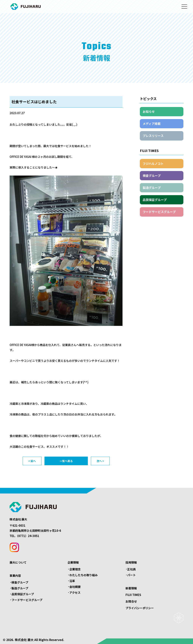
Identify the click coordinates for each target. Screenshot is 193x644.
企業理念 (75, 569)
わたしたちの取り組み (83, 575)
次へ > (100, 461)
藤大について (18, 562)
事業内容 (15, 576)
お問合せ (131, 601)
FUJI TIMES (133, 595)
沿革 (72, 581)
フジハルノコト (153, 163)
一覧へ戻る (66, 461)
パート (131, 575)
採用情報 (131, 562)
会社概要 (75, 587)
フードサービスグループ (159, 212)
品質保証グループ (155, 200)
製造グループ (152, 188)
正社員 (131, 569)
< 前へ (32, 461)
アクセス (75, 592)
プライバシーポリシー (140, 608)
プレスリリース (153, 136)
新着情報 (131, 588)
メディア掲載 (152, 124)
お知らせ (149, 112)
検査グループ (152, 176)
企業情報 (73, 562)
